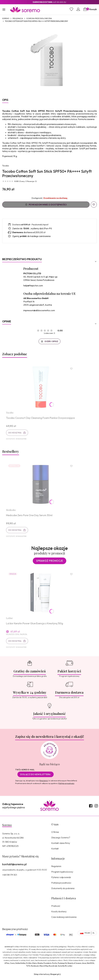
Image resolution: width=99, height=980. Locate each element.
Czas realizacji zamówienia (64, 919)
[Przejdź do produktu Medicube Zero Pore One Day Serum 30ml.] (41, 485)
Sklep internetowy (46, 976)
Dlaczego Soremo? (61, 840)
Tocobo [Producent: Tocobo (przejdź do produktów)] (6, 166)
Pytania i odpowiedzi (61, 879)
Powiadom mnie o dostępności (46, 205)
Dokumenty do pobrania (63, 890)
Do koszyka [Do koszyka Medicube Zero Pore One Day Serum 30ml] (15, 531)
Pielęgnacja (18, 18)
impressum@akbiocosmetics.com (39, 310)
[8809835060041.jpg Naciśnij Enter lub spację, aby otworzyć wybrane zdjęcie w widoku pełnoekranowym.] (49, 60)
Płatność (56, 908)
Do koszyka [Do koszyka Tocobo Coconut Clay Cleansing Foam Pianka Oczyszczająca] (15, 433)
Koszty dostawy (59, 914)
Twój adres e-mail (25, 772)
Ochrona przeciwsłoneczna (39, 18)
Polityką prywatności (66, 786)
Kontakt (55, 851)
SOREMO (6, 18)
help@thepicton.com (33, 286)
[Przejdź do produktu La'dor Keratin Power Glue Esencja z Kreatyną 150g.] (41, 594)
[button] (4, 10)
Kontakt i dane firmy (61, 845)
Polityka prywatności (61, 885)
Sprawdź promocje (49, 562)
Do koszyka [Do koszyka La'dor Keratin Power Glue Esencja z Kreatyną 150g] (15, 643)
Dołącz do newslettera (36, 777)
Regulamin (44, 783)
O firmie (55, 834)
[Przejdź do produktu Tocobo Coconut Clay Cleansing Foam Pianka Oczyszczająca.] (41, 387)
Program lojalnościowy (62, 874)
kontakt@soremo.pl (14, 866)
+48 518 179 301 (10, 877)
